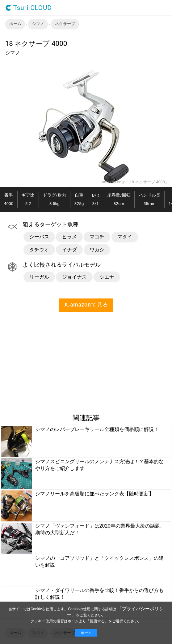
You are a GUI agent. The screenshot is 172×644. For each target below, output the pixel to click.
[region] (52, 360)
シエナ (107, 277)
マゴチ (97, 237)
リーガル (39, 277)
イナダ (69, 250)
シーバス (39, 237)
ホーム (86, 633)
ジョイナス (74, 277)
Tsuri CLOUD (29, 8)
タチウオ (39, 250)
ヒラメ (69, 237)
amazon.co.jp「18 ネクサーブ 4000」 (135, 182)
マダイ (125, 237)
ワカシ (97, 250)
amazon (86, 305)
